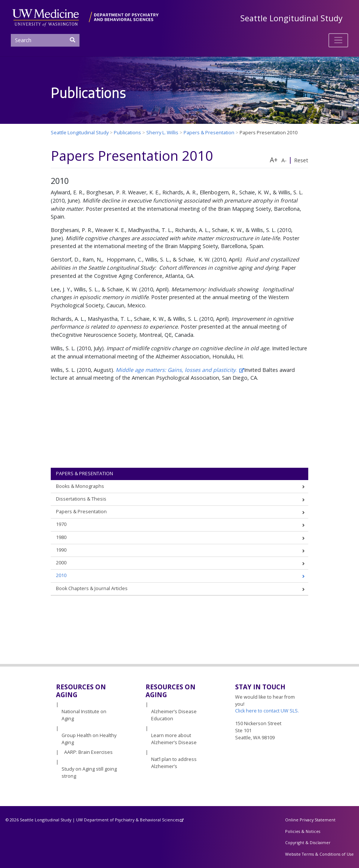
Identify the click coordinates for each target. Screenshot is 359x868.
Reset (301, 160)
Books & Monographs (80, 486)
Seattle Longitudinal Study (291, 18)
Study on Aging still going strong (89, 773)
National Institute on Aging (84, 715)
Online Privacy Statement (310, 820)
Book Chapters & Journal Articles (92, 588)
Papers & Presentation (85, 474)
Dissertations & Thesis (81, 499)
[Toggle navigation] (338, 40)
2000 (61, 563)
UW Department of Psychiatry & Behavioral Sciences (128, 820)
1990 (61, 550)
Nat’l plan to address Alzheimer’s (174, 763)
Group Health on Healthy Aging (89, 739)
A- (284, 160)
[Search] (45, 40)
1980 (61, 537)
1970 (61, 524)
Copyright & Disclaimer (308, 842)
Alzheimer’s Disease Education (174, 715)
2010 (61, 575)
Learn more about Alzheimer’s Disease (174, 739)
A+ (274, 160)
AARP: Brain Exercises (88, 752)
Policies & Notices (303, 831)
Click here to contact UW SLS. (267, 711)
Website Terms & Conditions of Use (319, 854)
